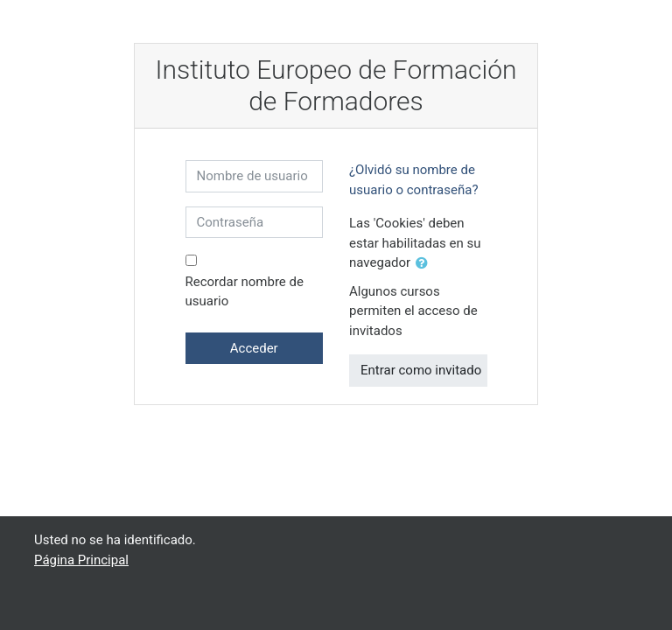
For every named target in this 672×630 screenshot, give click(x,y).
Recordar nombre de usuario (245, 292)
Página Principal (81, 560)
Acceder (254, 348)
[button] (425, 264)
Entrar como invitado (421, 370)
